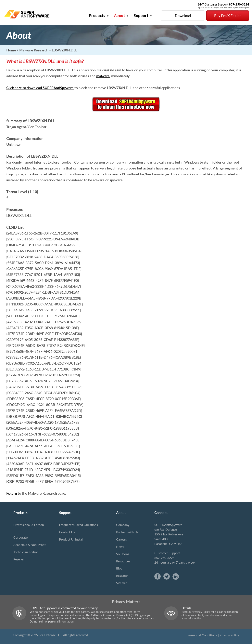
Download (183, 16)
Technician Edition (26, 552)
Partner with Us (127, 532)
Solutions (123, 554)
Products (97, 15)
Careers (121, 539)
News (120, 547)
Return (12, 493)
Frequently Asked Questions (78, 525)
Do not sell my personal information (52, 622)
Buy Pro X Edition (228, 16)
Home (11, 50)
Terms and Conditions (202, 635)
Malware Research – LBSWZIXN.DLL (48, 50)
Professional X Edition (29, 525)
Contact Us (67, 532)
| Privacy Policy (228, 635)
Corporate (20, 537)
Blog (119, 568)
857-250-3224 (164, 558)
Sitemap (122, 583)
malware (103, 76)
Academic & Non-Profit (30, 545)
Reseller (19, 559)
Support (141, 15)
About (120, 15)
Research (122, 576)
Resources (123, 561)
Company (123, 525)
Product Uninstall (71, 539)
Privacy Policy (202, 612)
